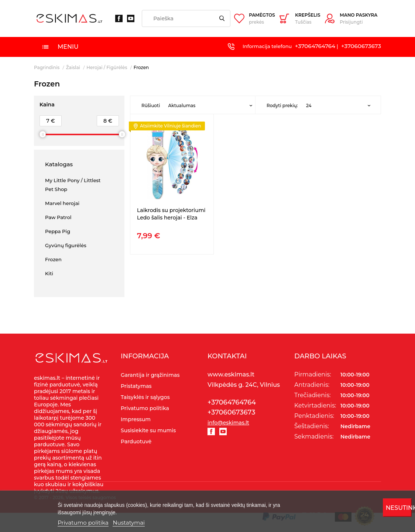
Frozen (53, 259)
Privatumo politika (83, 523)
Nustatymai (129, 523)
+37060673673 (361, 46)
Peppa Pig (58, 231)
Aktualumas (182, 105)
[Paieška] (186, 18)
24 (309, 105)
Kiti (49, 273)
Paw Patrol (58, 217)
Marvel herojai (62, 203)
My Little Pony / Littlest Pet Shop (73, 185)
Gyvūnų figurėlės (66, 245)
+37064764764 (315, 46)
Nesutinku (399, 508)
